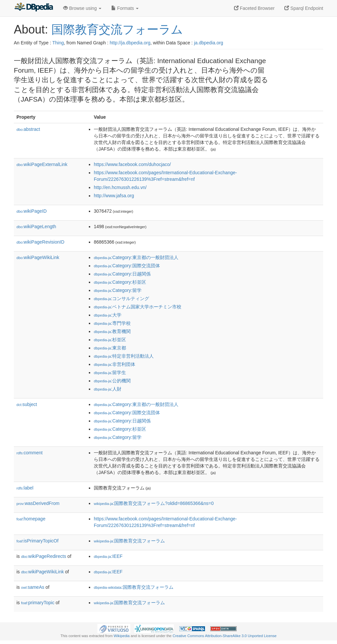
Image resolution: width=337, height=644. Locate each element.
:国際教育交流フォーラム (129, 541)
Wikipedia (122, 636)
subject (27, 404)
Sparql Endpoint (304, 8)
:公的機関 (112, 381)
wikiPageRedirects (44, 556)
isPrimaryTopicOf (38, 541)
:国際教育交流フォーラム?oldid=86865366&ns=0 (154, 503)
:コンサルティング (121, 298)
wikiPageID (32, 211)
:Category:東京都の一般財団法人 (136, 257)
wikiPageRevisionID (40, 242)
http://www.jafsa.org (114, 196)
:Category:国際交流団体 (127, 266)
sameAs (33, 587)
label (25, 488)
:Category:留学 (118, 290)
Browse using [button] (82, 8)
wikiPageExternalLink (42, 164)
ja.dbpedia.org (208, 43)
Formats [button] (125, 8)
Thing (58, 43)
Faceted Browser (254, 8)
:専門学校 (112, 323)
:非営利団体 (115, 364)
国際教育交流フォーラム (117, 29)
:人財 (108, 389)
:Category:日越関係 (122, 274)
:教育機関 (112, 331)
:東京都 (110, 348)
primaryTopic (38, 603)
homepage (31, 519)
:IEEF (108, 556)
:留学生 (110, 372)
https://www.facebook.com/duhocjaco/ (132, 164)
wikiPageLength (36, 227)
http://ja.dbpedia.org (130, 43)
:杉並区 (110, 340)
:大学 (108, 315)
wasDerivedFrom (38, 503)
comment (29, 453)
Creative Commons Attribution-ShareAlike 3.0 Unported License (224, 636)
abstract (28, 129)
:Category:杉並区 (120, 282)
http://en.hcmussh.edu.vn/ (120, 187)
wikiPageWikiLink (38, 257)
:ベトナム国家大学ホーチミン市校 (138, 307)
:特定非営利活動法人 (124, 356)
